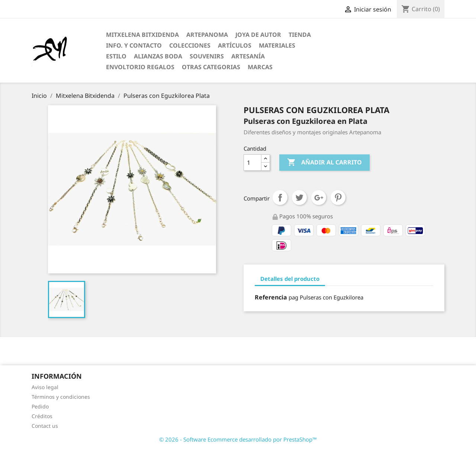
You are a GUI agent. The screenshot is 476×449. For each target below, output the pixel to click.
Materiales (277, 45)
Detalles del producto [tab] (290, 279)
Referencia (271, 297)
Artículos (235, 45)
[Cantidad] (253, 163)
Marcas (260, 67)
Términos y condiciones (61, 397)
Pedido (40, 406)
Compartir (280, 198)
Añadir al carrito (324, 163)
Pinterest (338, 198)
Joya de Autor (258, 35)
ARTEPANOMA (207, 35)
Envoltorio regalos (140, 67)
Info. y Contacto (134, 45)
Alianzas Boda (158, 56)
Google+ (319, 198)
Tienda (300, 35)
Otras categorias (211, 67)
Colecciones (190, 45)
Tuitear (299, 198)
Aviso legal (45, 387)
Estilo (116, 56)
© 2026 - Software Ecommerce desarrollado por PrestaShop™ (238, 439)
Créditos (42, 416)
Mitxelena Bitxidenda (142, 35)
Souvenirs (207, 56)
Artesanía (248, 56)
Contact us (45, 426)
